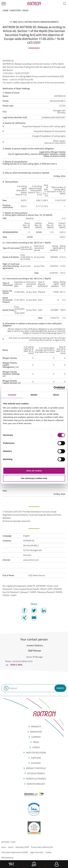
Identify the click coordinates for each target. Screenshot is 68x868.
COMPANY (36, 737)
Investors (16, 10)
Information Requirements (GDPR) (15, 852)
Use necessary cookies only (34, 478)
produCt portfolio (36, 768)
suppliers (36, 758)
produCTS (36, 727)
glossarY (36, 763)
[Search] (64, 4)
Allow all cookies (34, 471)
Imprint (11, 847)
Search (60, 688)
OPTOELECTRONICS (36, 773)
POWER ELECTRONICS (36, 779)
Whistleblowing (7, 858)
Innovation (36, 732)
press (36, 742)
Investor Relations (36, 753)
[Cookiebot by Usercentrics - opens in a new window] (54, 388)
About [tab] (56, 395)
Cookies (48, 852)
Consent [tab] (12, 395)
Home (4, 847)
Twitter (34, 610)
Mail (34, 618)
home (6, 10)
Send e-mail (16, 665)
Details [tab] (34, 395)
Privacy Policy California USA (42, 847)
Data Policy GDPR (22, 847)
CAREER (36, 747)
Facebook (24, 610)
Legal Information (37, 852)
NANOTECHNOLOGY (36, 784)
